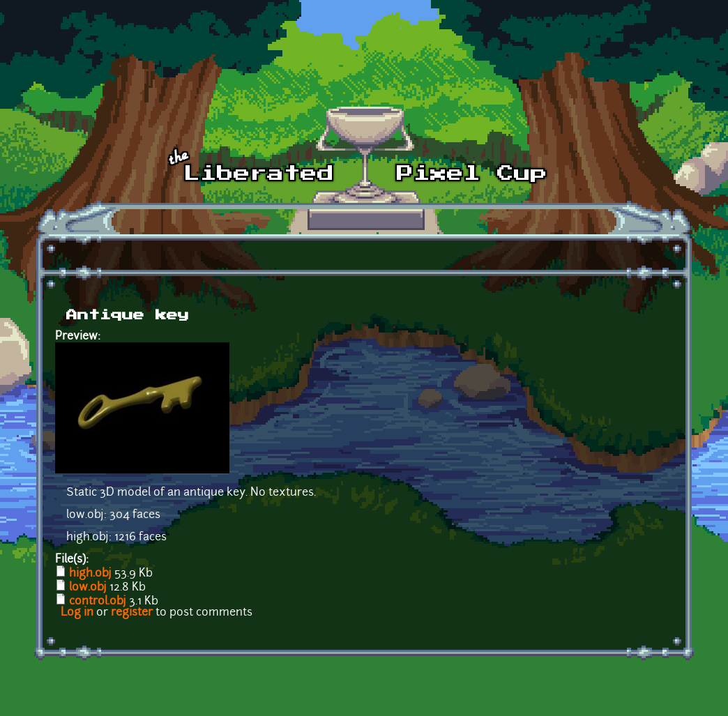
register (132, 613)
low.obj (88, 588)
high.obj (90, 574)
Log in (77, 613)
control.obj (98, 602)
